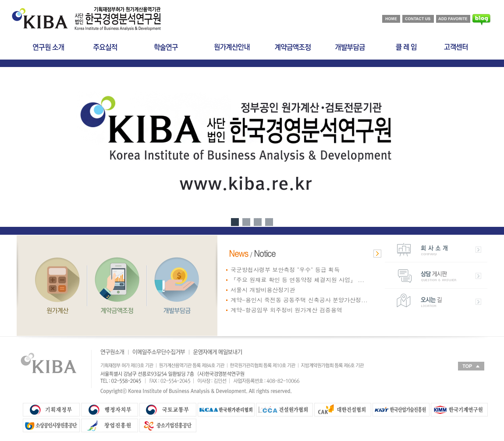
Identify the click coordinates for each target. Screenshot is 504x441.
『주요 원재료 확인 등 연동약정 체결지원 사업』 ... (297, 280)
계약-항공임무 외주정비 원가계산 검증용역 (286, 310)
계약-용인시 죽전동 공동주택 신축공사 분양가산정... (299, 300)
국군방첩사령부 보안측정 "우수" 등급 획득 (285, 270)
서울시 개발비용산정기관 (263, 290)
